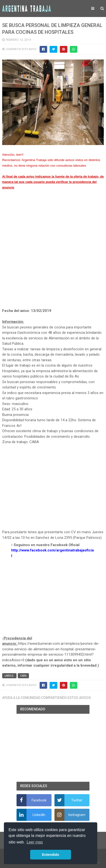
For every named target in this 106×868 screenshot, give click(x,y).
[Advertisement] (53, 255)
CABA (23, 676)
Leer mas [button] (35, 842)
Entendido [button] (51, 855)
